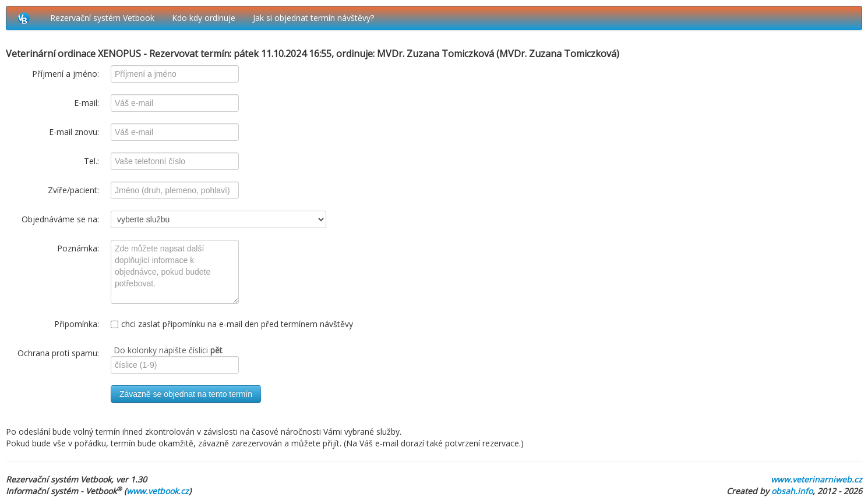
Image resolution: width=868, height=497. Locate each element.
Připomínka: (77, 324)
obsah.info (792, 491)
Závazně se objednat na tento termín (186, 394)
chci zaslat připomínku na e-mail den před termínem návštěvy (232, 324)
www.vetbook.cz (158, 491)
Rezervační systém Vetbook (102, 18)
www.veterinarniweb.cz (816, 479)
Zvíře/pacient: (73, 190)
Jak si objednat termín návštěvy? (313, 18)
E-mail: (87, 103)
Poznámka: (78, 248)
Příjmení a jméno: (66, 74)
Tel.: (91, 161)
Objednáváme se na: (60, 219)
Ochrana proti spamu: (58, 353)
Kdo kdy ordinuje (204, 18)
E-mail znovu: (74, 132)
